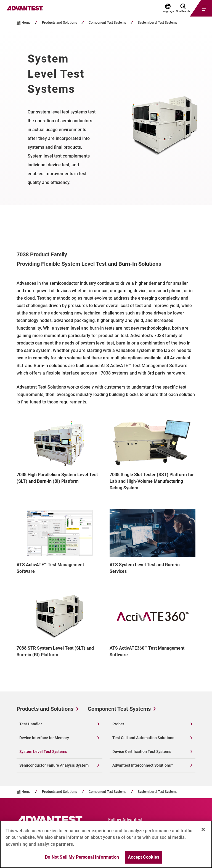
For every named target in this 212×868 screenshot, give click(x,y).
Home (26, 23)
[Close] (203, 832)
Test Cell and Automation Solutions (143, 738)
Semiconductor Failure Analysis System (54, 765)
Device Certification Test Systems (142, 752)
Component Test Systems (107, 23)
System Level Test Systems (157, 23)
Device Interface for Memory (44, 738)
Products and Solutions (59, 23)
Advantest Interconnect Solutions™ (143, 765)
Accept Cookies (144, 860)
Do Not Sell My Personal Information (82, 860)
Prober (118, 724)
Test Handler (31, 724)
